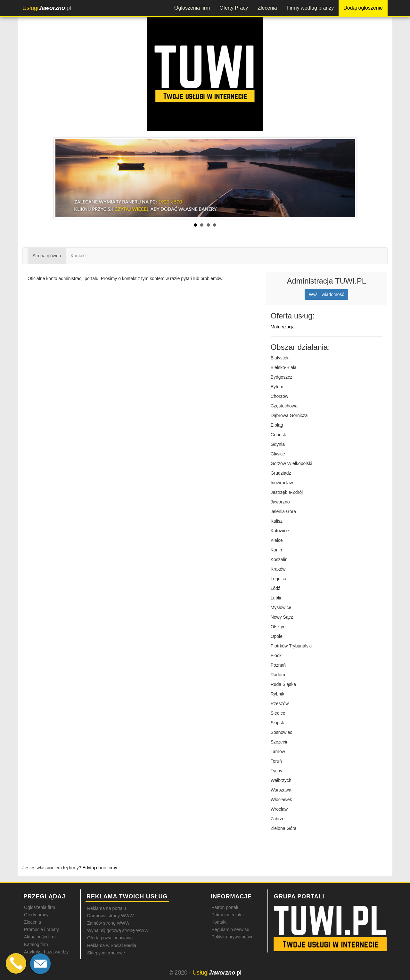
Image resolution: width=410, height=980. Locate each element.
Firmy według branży (310, 8)
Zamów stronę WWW (108, 923)
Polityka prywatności (232, 937)
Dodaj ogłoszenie (363, 8)
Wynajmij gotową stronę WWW (118, 930)
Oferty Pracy (234, 8)
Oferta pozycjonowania (110, 938)
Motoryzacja (283, 327)
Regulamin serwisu (230, 929)
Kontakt (78, 256)
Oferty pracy (36, 915)
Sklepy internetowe (106, 953)
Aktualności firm (40, 937)
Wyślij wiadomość (326, 294)
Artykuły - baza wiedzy (46, 952)
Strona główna (47, 256)
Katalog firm (36, 944)
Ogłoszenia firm (192, 8)
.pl (47, 8)
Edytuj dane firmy (100, 868)
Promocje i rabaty (41, 929)
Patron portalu (225, 907)
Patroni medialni (227, 915)
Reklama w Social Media (112, 945)
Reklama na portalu (107, 908)
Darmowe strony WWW (110, 916)
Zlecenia (267, 8)
